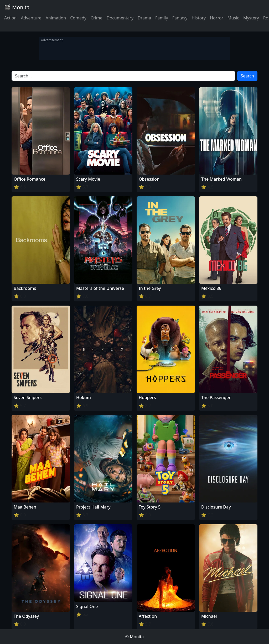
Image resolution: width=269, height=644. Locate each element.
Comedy (78, 18)
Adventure (31, 18)
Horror (217, 18)
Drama (144, 18)
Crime (97, 18)
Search (247, 76)
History (199, 18)
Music (233, 18)
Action (10, 18)
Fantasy (180, 18)
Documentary (120, 18)
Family (162, 18)
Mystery (251, 18)
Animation (56, 18)
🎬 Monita (17, 7)
